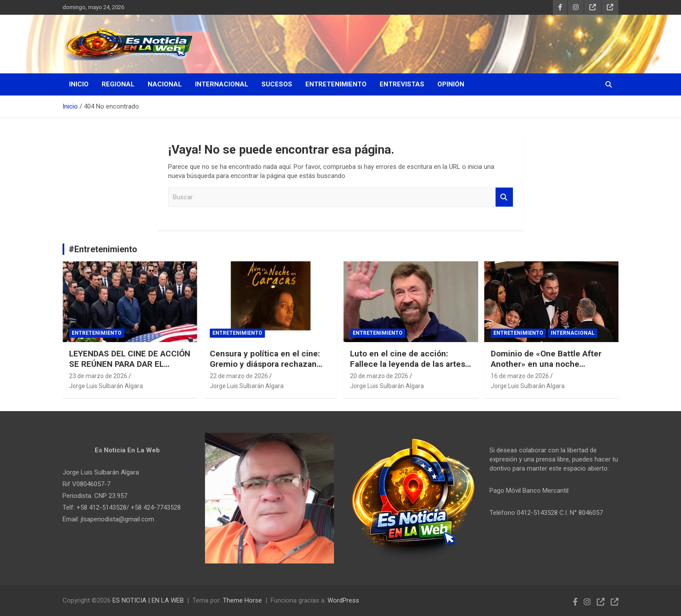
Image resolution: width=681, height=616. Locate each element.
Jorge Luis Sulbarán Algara (106, 386)
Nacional (165, 84)
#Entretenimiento (103, 249)
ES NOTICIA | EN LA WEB (148, 600)
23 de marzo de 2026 (98, 376)
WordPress (343, 600)
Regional (118, 84)
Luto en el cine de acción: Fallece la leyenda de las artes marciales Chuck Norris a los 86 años (410, 370)
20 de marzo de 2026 (379, 376)
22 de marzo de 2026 (239, 376)
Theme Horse (242, 600)
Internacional (222, 84)
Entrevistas (402, 84)
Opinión (451, 84)
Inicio (79, 84)
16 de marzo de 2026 (520, 376)
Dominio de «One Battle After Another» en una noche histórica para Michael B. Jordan (546, 370)
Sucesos (277, 84)
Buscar (504, 197)
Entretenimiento (336, 84)
